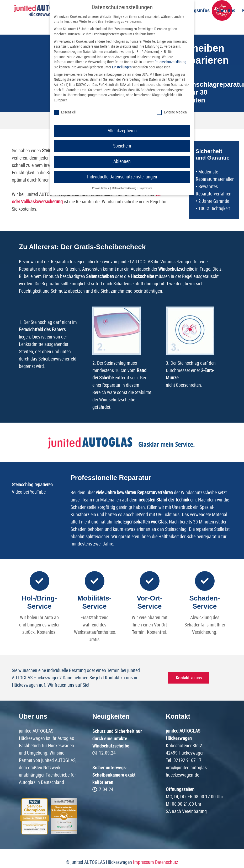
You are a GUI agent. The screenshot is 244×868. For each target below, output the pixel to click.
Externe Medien (172, 112)
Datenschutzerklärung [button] (125, 188)
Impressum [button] (146, 188)
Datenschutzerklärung (170, 62)
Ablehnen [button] (122, 161)
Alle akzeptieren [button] (122, 131)
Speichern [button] (122, 146)
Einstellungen (122, 67)
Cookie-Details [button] (101, 188)
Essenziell (65, 112)
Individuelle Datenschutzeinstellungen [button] (122, 177)
